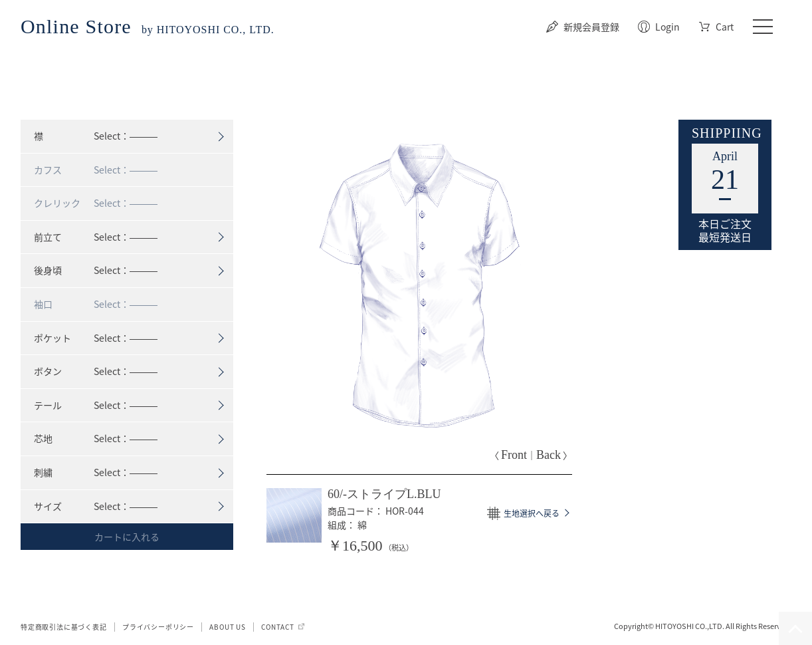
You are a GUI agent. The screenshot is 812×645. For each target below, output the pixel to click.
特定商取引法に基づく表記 (64, 627)
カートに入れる (127, 537)
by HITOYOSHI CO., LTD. (148, 30)
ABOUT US (227, 627)
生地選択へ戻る (532, 513)
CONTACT (278, 627)
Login (667, 27)
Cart (725, 27)
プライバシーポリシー (158, 627)
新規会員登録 (591, 27)
